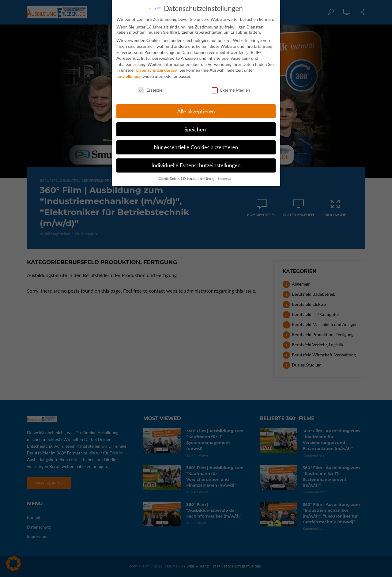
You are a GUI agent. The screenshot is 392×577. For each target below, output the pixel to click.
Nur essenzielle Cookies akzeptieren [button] (196, 144)
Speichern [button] (196, 125)
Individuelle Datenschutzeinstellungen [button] (196, 162)
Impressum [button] (226, 175)
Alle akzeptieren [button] (196, 107)
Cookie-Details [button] (170, 175)
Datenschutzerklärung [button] (199, 175)
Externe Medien (231, 86)
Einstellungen (129, 72)
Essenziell (151, 86)
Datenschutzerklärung (157, 66)
